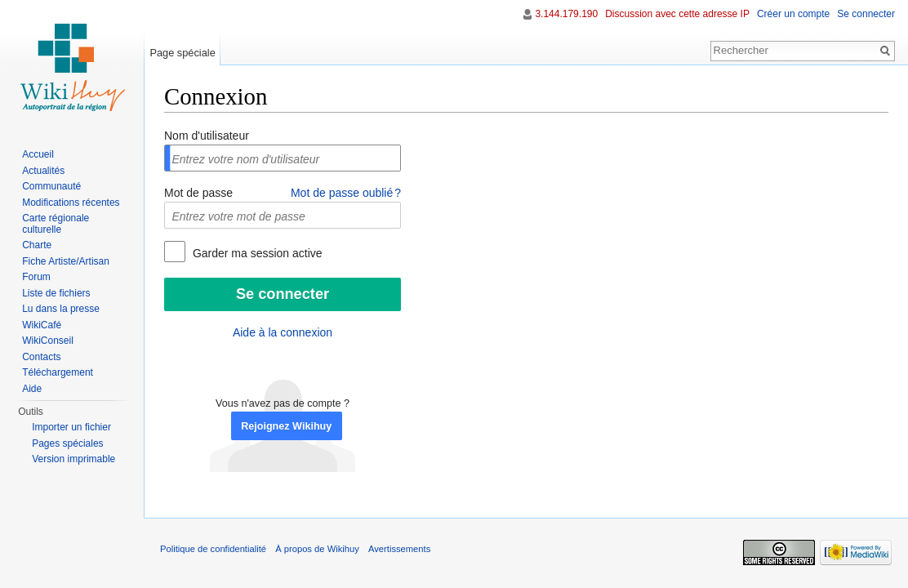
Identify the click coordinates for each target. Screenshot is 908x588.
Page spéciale (182, 53)
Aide (32, 389)
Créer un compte (793, 14)
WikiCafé (42, 325)
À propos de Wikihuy (317, 549)
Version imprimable (73, 459)
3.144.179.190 (566, 14)
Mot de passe (198, 193)
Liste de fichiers (56, 293)
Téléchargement (58, 372)
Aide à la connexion (283, 332)
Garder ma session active (256, 253)
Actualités (43, 171)
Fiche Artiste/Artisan (66, 261)
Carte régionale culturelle (56, 224)
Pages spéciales (67, 443)
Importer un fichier (71, 427)
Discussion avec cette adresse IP (677, 14)
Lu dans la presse (61, 309)
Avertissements (399, 549)
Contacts (41, 357)
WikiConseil (48, 341)
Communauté (51, 186)
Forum (36, 277)
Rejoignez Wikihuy (286, 426)
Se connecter (866, 14)
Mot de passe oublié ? (346, 193)
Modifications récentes (71, 203)
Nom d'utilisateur (207, 136)
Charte (37, 245)
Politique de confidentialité (213, 549)
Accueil (38, 154)
